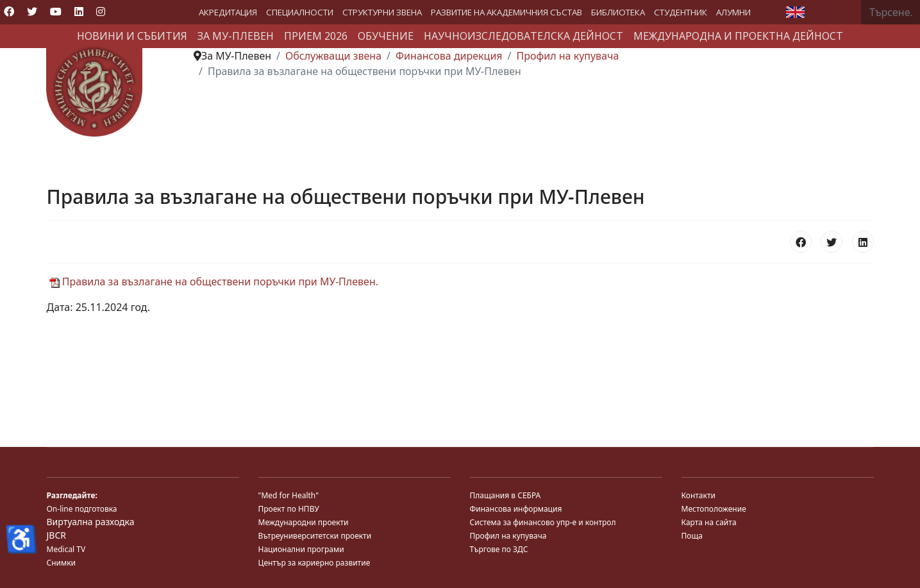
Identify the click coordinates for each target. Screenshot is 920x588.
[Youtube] (56, 12)
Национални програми (301, 549)
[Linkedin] (79, 12)
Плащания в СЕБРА (506, 495)
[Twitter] (32, 12)
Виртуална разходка (91, 522)
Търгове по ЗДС (499, 549)
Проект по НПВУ (289, 509)
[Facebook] (9, 12)
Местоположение (714, 509)
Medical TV (66, 549)
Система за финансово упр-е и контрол (543, 522)
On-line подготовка (82, 509)
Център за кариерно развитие (314, 563)
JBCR (56, 535)
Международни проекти (304, 522)
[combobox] (891, 12)
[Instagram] (101, 12)
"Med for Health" (289, 495)
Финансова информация (516, 509)
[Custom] (123, 12)
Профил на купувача (508, 536)
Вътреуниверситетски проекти (315, 536)
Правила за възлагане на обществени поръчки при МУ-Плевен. (214, 281)
